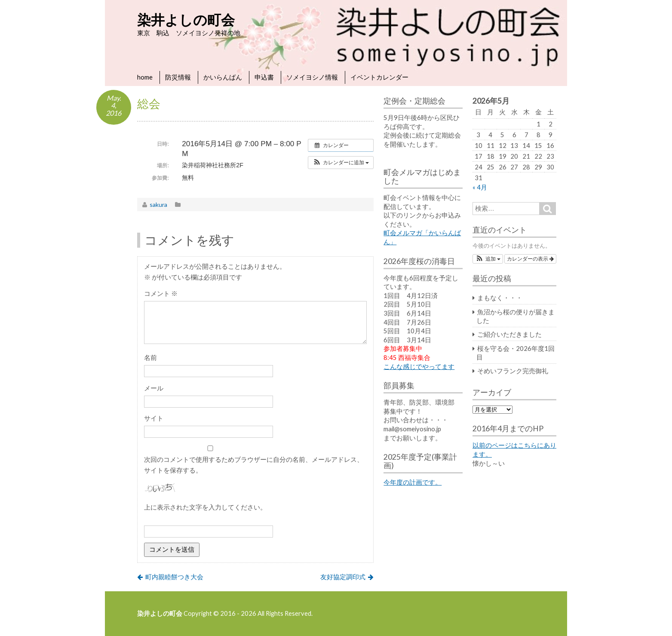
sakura (158, 204)
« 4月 (480, 187)
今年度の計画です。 (413, 482)
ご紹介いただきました (509, 334)
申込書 (264, 77)
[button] (341, 163)
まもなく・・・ (500, 298)
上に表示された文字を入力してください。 (205, 507)
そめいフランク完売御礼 (513, 371)
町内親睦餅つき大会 (174, 577)
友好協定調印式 (343, 577)
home (145, 77)
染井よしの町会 (186, 20)
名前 (150, 357)
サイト (154, 418)
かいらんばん (223, 77)
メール (154, 388)
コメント (161, 293)
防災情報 (178, 77)
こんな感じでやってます (419, 366)
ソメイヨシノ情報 (312, 77)
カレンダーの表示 (530, 259)
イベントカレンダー (379, 77)
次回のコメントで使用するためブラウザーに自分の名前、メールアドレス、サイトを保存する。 (254, 465)
